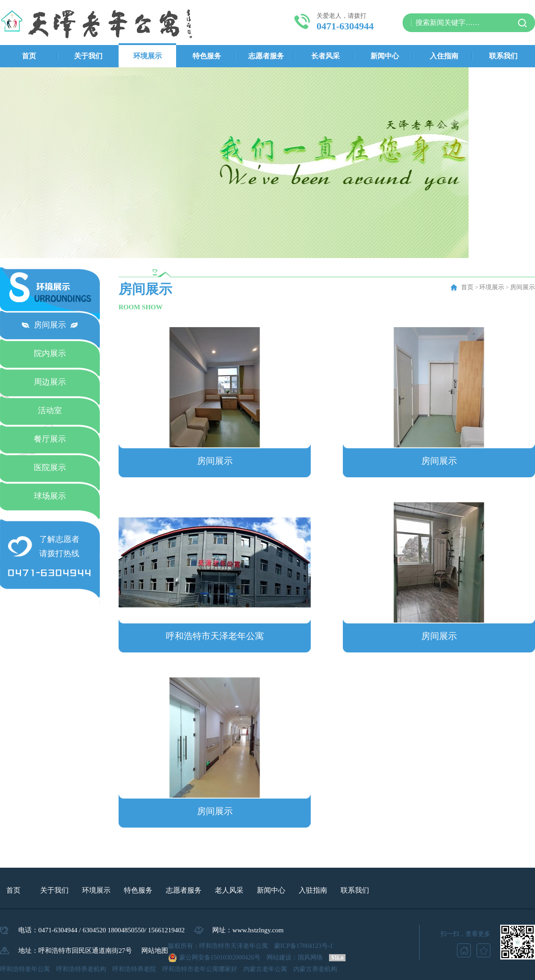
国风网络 (310, 957)
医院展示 (50, 467)
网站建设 (279, 957)
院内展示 (50, 353)
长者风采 (325, 56)
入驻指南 (313, 890)
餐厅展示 (50, 439)
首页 (29, 56)
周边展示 (50, 382)
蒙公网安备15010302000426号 (220, 957)
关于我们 (88, 56)
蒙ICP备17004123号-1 (303, 946)
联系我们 (503, 56)
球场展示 (50, 496)
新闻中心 (385, 56)
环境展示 (148, 56)
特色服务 (207, 56)
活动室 (50, 410)
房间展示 (50, 325)
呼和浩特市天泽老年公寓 (215, 636)
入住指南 (444, 56)
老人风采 (229, 890)
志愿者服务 (266, 56)
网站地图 (155, 951)
